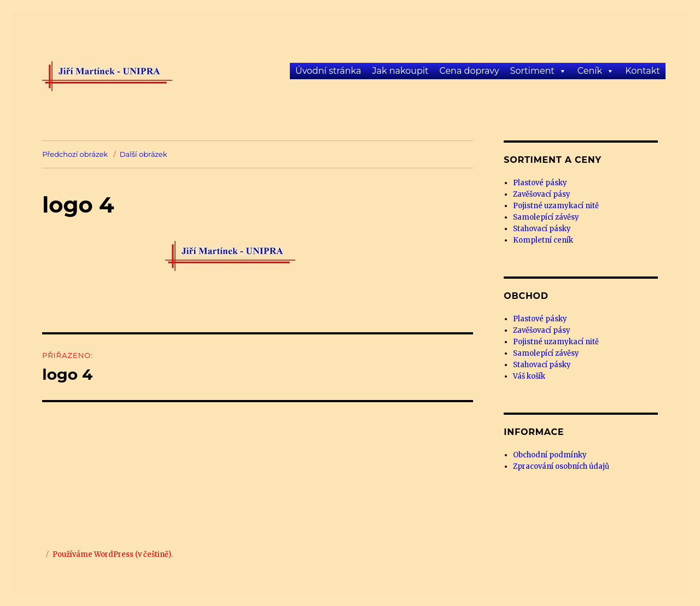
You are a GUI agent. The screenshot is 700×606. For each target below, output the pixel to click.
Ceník (590, 71)
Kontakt (643, 71)
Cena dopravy (469, 71)
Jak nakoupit (400, 71)
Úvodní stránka (328, 71)
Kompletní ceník (543, 240)
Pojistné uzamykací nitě (556, 206)
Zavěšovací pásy (542, 194)
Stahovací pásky (542, 229)
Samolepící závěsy (546, 217)
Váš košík (529, 376)
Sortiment (532, 71)
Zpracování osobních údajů (561, 466)
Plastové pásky (540, 183)
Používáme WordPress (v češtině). (113, 554)
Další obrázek (144, 154)
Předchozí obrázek (75, 154)
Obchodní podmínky (550, 455)
